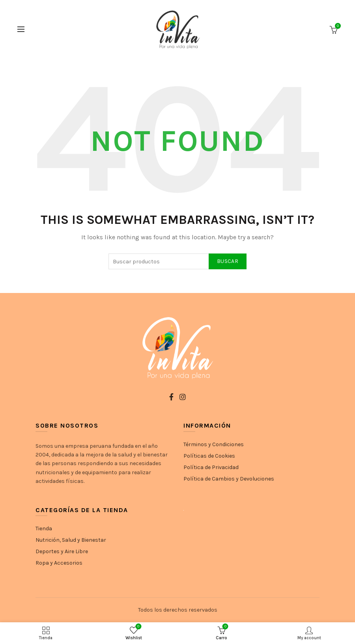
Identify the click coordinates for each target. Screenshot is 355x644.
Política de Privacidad (211, 467)
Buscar (228, 261)
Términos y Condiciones (214, 444)
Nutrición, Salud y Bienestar (71, 540)
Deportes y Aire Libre (62, 551)
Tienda (44, 529)
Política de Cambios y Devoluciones (229, 479)
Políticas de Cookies (209, 456)
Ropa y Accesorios (59, 563)
